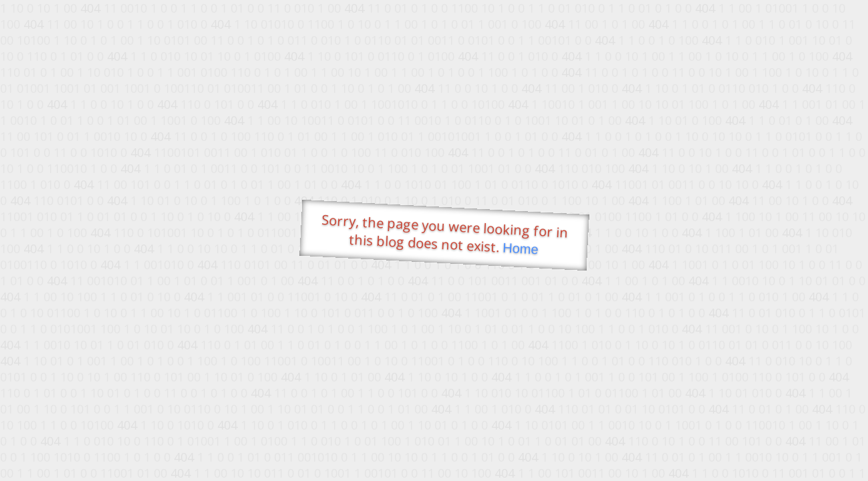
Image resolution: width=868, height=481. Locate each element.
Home (520, 249)
